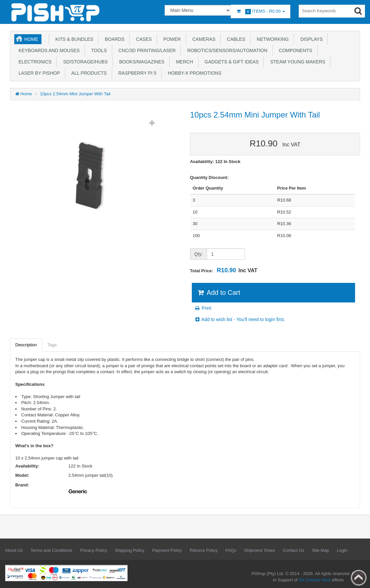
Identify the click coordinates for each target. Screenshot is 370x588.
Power (171, 39)
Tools (98, 50)
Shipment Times (259, 550)
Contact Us (293, 550)
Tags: (53, 345)
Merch (183, 62)
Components (294, 50)
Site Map (320, 550)
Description (26, 345)
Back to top (359, 578)
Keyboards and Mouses (48, 50)
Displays (310, 39)
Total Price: (224, 270)
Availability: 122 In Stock (215, 162)
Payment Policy (167, 550)
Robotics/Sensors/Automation (226, 50)
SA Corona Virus (315, 580)
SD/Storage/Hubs (84, 62)
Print (203, 308)
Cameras (203, 39)
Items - (260, 11)
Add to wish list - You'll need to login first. (240, 319)
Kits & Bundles (73, 39)
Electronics (34, 62)
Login (342, 550)
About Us (14, 550)
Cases (143, 39)
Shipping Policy (130, 550)
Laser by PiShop (38, 73)
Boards (113, 39)
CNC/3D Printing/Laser (146, 50)
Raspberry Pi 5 (136, 73)
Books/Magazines (140, 62)
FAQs (231, 550)
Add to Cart (219, 293)
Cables (235, 39)
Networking (271, 39)
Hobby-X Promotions (193, 73)
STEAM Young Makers (296, 62)
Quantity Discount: (209, 177)
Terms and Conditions (51, 550)
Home (31, 39)
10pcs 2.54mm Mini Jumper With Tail (75, 94)
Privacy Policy (93, 550)
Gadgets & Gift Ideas (230, 62)
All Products (88, 73)
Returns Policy (204, 550)
